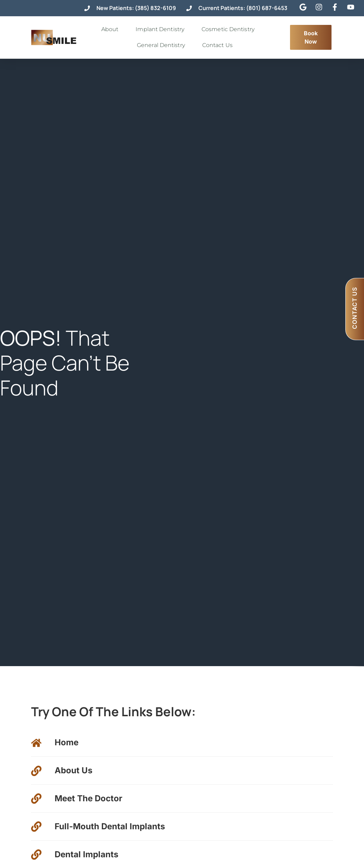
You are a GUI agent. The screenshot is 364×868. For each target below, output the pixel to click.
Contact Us (219, 45)
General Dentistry (163, 45)
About (112, 29)
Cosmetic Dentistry (230, 29)
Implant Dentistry (162, 29)
